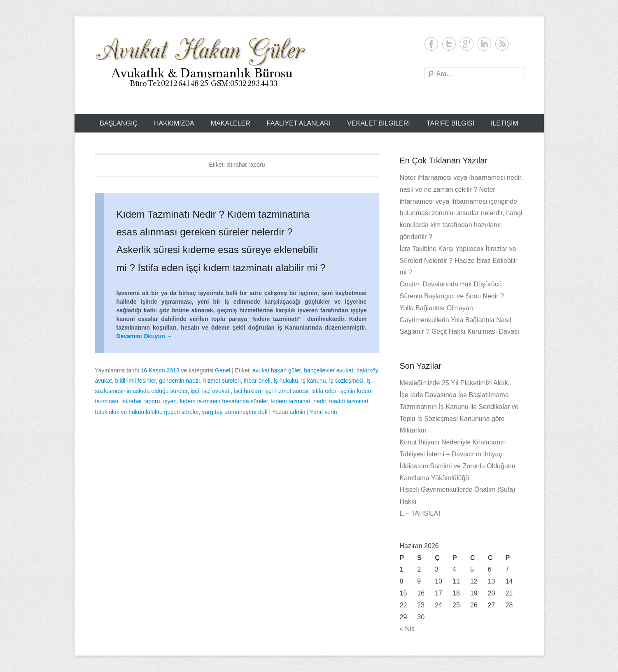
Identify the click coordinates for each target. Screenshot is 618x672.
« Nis (407, 629)
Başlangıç (119, 123)
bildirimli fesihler (136, 381)
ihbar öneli (257, 381)
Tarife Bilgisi (450, 123)
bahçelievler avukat (329, 370)
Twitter (449, 44)
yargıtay (212, 412)
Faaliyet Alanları (299, 123)
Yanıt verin (324, 412)
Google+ (467, 44)
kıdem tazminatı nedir (299, 401)
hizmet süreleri (222, 381)
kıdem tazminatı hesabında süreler (224, 401)
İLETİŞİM (505, 123)
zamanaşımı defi (246, 412)
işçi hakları (247, 391)
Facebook (431, 44)
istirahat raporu (141, 401)
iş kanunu (314, 381)
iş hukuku (286, 381)
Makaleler (231, 123)
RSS (502, 44)
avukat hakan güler (277, 370)
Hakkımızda (174, 123)
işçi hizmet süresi (286, 391)
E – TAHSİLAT (421, 513)
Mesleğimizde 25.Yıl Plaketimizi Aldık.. (456, 383)
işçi (195, 391)
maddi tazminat (349, 401)
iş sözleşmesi (346, 381)
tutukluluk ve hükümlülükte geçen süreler (147, 412)
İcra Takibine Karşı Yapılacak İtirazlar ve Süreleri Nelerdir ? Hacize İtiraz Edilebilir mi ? (459, 261)
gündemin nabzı (180, 381)
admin (297, 412)
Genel (223, 370)
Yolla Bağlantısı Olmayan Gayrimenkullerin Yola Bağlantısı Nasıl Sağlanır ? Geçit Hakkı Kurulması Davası (460, 320)
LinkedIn (484, 44)
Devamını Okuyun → (145, 336)
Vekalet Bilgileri (379, 123)
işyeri (170, 401)
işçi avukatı (216, 391)
